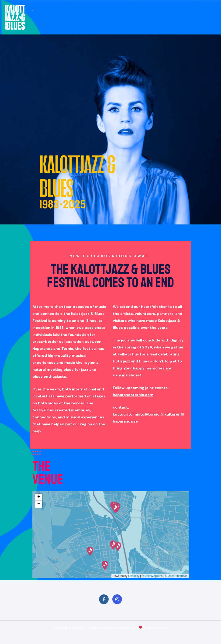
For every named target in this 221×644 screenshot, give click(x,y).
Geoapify (134, 576)
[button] (105, 565)
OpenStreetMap (178, 576)
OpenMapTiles (154, 576)
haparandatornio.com (133, 395)
